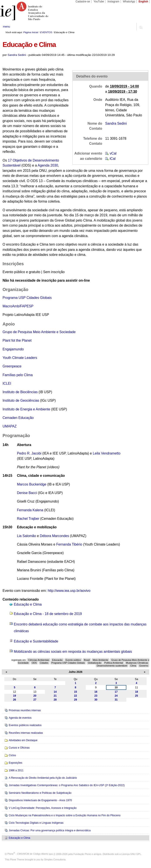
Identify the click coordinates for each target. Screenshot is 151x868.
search (140, 27)
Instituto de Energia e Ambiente (26, 409)
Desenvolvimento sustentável (112, 665)
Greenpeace (12, 366)
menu (6, 27)
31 (116, 700)
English (143, 2)
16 (96, 692)
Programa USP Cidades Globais (27, 298)
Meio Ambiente (100, 660)
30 (96, 700)
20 (35, 696)
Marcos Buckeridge (32, 484)
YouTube (99, 2)
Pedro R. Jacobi (29, 453)
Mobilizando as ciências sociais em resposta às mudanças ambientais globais (73, 652)
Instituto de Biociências (20, 392)
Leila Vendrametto (107, 453)
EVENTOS (46, 32)
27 (35, 700)
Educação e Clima (28, 604)
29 (75, 700)
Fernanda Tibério (69, 544)
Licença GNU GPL (131, 854)
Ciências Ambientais (39, 660)
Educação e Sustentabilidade (36, 641)
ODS (34, 663)
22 (75, 696)
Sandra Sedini (17, 55)
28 (55, 700)
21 (55, 696)
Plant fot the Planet (17, 340)
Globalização (94, 663)
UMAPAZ (10, 426)
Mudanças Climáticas (137, 663)
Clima (133, 665)
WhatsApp (129, 2)
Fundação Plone (82, 854)
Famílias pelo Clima (18, 375)
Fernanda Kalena (30, 510)
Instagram (113, 2)
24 (116, 696)
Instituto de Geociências (21, 400)
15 (75, 692)
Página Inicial (31, 32)
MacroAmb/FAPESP (18, 306)
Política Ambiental (114, 663)
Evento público (73, 660)
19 (15, 696)
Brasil (87, 660)
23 (96, 696)
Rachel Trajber (28, 519)
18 (137, 692)
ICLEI (7, 383)
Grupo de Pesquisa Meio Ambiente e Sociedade (39, 332)
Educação (57, 660)
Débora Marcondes (55, 536)
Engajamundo (13, 349)
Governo (144, 665)
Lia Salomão (27, 536)
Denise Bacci (27, 493)
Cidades (44, 663)
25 (137, 696)
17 (116, 692)
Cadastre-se (83, 2)
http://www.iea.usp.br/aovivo (69, 591)
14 (55, 692)
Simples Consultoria (55, 859)
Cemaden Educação (18, 418)
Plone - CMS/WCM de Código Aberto (28, 854)
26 (15, 700)
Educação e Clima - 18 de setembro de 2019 (48, 614)
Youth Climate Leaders (20, 358)
